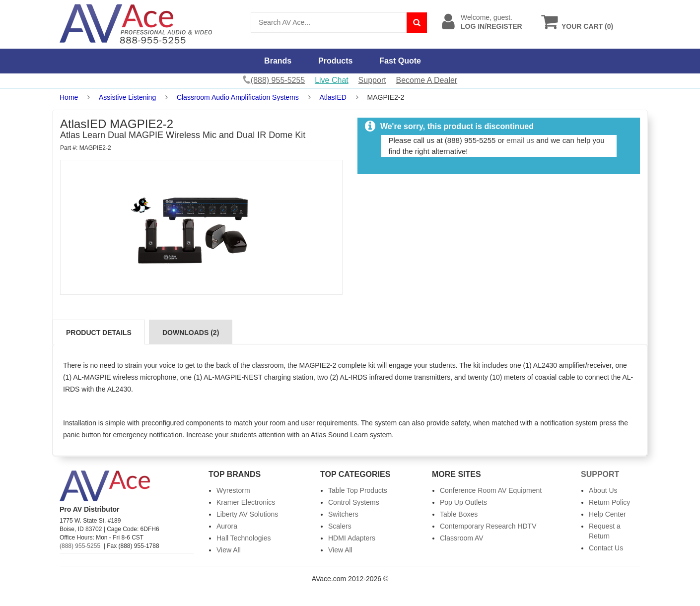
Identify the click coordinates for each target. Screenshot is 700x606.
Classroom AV (462, 538)
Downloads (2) (191, 333)
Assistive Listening (127, 97)
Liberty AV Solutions (247, 514)
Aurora (227, 526)
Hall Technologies (244, 538)
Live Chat (332, 80)
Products (335, 61)
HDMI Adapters (352, 538)
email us (520, 140)
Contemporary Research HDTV (488, 526)
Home (69, 97)
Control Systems (354, 502)
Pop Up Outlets (463, 502)
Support (372, 80)
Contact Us (606, 548)
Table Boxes (459, 514)
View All (229, 550)
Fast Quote (400, 61)
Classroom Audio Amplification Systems (238, 97)
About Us (603, 490)
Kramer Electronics (246, 502)
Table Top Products (358, 490)
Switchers (343, 514)
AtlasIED (333, 97)
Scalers (340, 526)
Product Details (99, 333)
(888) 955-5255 (80, 546)
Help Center (607, 514)
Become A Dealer (427, 80)
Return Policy (609, 502)
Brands (278, 61)
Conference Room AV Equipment (491, 490)
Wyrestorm (233, 490)
